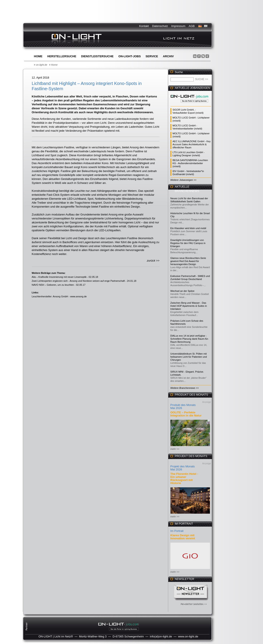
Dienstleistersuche (97, 56)
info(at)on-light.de (161, 636)
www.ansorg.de (78, 296)
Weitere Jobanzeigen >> (183, 180)
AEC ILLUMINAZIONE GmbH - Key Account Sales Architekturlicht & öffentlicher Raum (192, 144)
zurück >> (153, 261)
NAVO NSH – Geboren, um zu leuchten (53, 285)
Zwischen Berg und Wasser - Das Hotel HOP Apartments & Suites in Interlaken (189, 306)
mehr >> (175, 449)
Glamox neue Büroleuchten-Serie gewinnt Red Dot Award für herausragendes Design (188, 261)
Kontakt (144, 26)
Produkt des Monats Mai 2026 (183, 406)
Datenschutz (160, 26)
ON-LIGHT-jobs (130, 56)
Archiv (168, 56)
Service (152, 56)
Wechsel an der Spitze (182, 291)
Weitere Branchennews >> (185, 388)
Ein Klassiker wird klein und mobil (188, 228)
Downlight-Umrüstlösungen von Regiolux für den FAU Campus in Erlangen (188, 243)
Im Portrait (177, 531)
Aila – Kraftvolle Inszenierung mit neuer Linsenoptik (59, 277)
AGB (192, 26)
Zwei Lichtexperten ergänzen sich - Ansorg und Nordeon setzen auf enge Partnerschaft (78, 281)
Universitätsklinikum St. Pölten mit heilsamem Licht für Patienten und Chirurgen (189, 357)
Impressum (178, 26)
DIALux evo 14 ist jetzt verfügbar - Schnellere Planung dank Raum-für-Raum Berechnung (190, 339)
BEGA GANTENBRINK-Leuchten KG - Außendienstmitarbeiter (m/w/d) (190, 163)
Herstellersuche (62, 56)
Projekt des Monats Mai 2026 (183, 468)
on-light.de (42, 65)
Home (38, 56)
